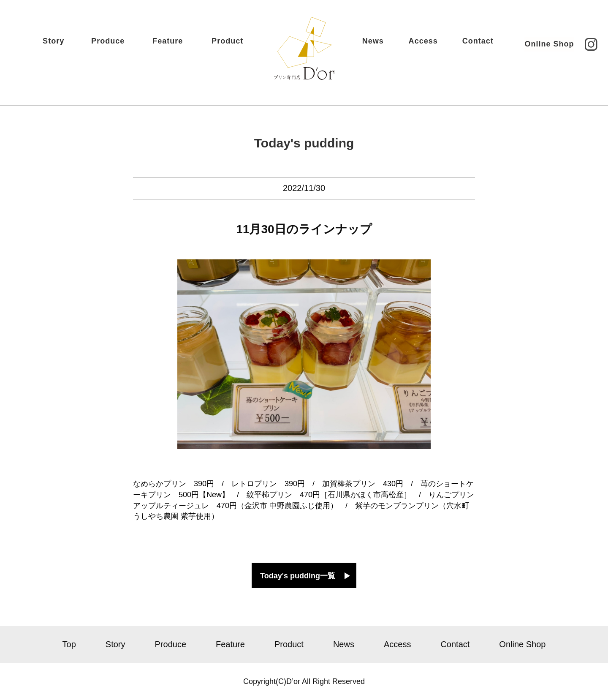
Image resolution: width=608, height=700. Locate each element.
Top (69, 644)
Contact (466, 45)
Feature (180, 45)
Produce (120, 45)
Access (412, 45)
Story (65, 45)
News (361, 45)
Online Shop (537, 45)
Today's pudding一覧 (298, 576)
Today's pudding (304, 143)
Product (239, 45)
